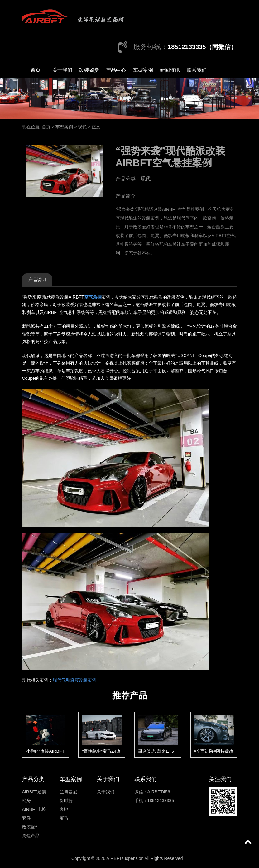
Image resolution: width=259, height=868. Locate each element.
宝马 (64, 818)
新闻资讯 (170, 70)
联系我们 (197, 70)
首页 (36, 70)
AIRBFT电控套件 (34, 814)
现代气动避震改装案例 (74, 680)
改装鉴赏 (89, 70)
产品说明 (37, 280)
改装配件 (31, 827)
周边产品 (31, 836)
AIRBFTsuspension (125, 858)
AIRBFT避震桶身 (34, 796)
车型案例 (143, 70)
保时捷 (66, 801)
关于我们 (62, 70)
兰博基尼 (68, 792)
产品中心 (116, 70)
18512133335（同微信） (202, 47)
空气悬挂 (93, 297)
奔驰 (64, 809)
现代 (82, 127)
